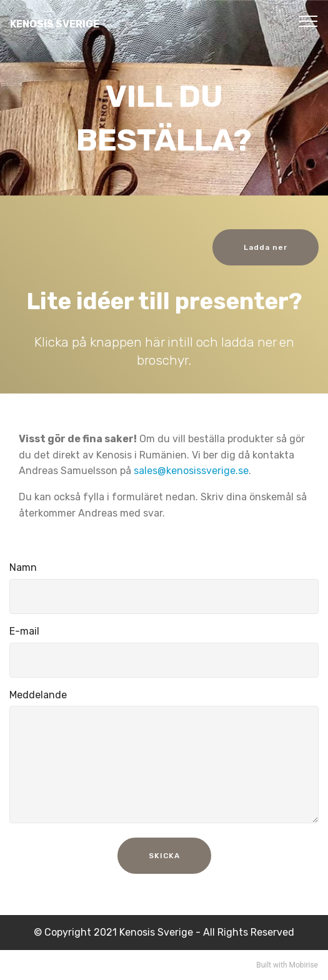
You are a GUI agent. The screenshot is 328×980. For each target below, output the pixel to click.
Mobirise (303, 965)
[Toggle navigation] (308, 21)
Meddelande (38, 695)
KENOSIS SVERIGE (55, 24)
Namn (23, 567)
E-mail (24, 631)
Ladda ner (266, 247)
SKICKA (164, 856)
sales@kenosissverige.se (191, 471)
